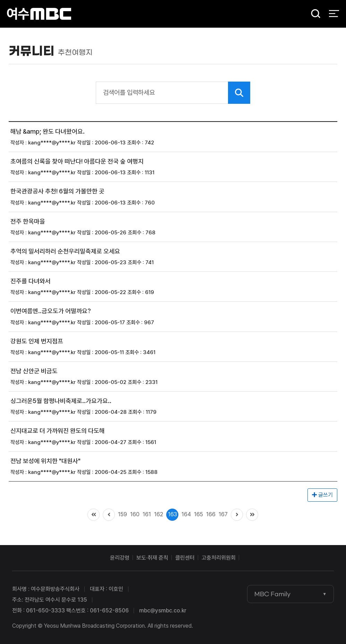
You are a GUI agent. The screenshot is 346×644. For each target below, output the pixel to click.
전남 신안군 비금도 (34, 371)
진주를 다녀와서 (31, 281)
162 (159, 514)
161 (147, 514)
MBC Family (272, 594)
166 (211, 514)
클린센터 (185, 558)
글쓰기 (322, 495)
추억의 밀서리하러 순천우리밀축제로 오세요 (65, 251)
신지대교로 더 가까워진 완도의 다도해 (58, 431)
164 (186, 514)
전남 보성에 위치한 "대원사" (45, 461)
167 (223, 514)
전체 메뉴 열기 (334, 14)
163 (172, 514)
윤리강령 (120, 558)
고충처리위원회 (219, 558)
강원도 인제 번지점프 (37, 341)
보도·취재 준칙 (152, 558)
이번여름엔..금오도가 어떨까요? (51, 311)
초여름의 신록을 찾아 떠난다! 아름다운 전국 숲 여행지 (77, 161)
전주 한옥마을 (28, 221)
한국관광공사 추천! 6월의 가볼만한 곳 (57, 191)
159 (123, 514)
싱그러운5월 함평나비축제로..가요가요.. (61, 401)
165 (199, 514)
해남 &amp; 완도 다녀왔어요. (48, 131)
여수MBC (39, 14)
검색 (313, 14)
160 (135, 514)
